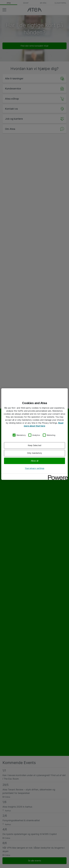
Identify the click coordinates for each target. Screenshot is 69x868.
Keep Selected (35, 445)
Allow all (35, 461)
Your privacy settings (35, 468)
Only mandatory (34, 453)
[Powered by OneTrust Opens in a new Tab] (57, 476)
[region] (34, 434)
